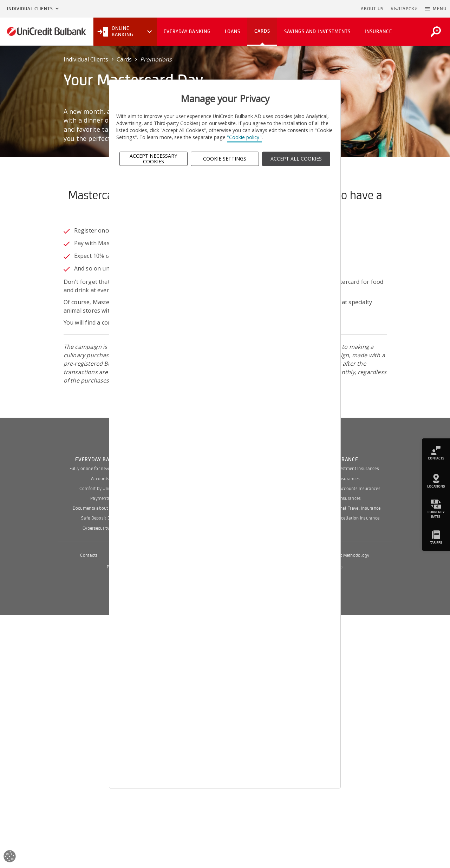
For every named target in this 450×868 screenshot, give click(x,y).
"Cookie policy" (244, 138)
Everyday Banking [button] (187, 31)
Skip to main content (327, 9)
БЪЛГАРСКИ (404, 9)
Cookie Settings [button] (225, 159)
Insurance (344, 460)
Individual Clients (30, 9)
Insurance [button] (378, 31)
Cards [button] (262, 31)
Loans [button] (233, 31)
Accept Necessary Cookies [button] (153, 159)
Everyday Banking (100, 460)
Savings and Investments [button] (317, 31)
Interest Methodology (348, 555)
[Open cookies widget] (10, 857)
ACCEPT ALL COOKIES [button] (296, 159)
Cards (124, 59)
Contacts (89, 555)
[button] (436, 9)
